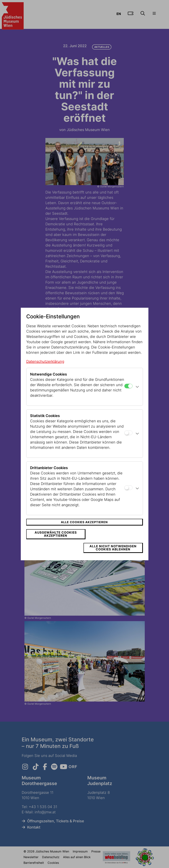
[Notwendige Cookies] (128, 393)
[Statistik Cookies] (128, 440)
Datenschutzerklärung (45, 368)
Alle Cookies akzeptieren (84, 529)
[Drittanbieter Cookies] (128, 494)
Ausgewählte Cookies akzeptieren (55, 541)
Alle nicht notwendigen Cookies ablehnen (114, 541)
